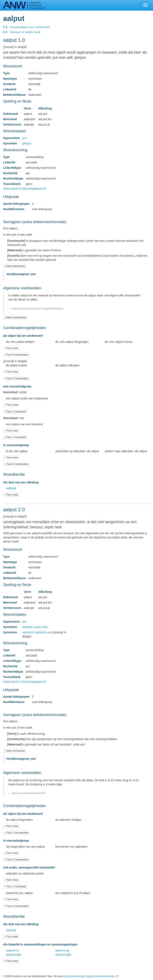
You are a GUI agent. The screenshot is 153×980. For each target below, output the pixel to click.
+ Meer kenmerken (15, 266)
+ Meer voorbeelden (15, 317)
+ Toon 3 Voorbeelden (16, 355)
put (24, 138)
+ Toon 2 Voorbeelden (16, 379)
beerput (27, 627)
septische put (43, 632)
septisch (28, 632)
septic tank (41, 627)
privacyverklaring (74, 976)
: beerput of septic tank (25, 32)
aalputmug (62, 950)
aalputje (11, 488)
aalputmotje (13, 955)
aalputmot (12, 950)
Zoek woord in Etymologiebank (23, 189)
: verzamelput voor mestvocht (29, 27)
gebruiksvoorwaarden (102, 976)
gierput (27, 143)
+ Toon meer (11, 348)
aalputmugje (63, 955)
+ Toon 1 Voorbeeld (15, 412)
